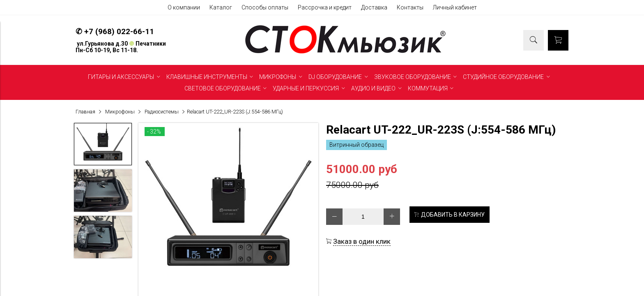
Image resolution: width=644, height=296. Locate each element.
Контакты (410, 7)
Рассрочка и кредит (325, 7)
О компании (184, 7)
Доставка (374, 7)
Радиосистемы (162, 112)
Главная (85, 112)
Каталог (221, 7)
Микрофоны (120, 112)
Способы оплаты (265, 7)
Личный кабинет (455, 7)
